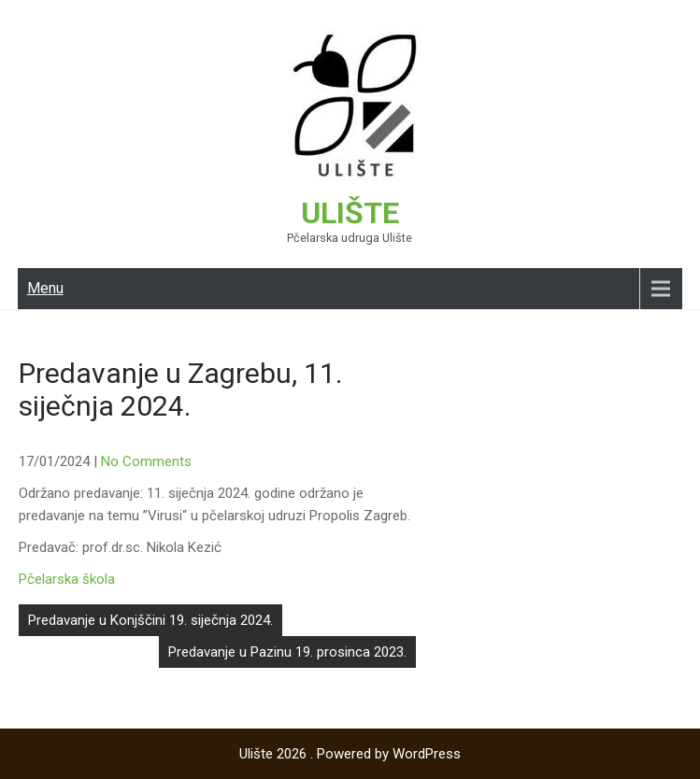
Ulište (350, 213)
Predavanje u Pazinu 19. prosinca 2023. (287, 652)
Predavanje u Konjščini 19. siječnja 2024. (150, 620)
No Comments (146, 461)
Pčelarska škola (67, 579)
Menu (45, 288)
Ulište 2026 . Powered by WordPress (350, 754)
